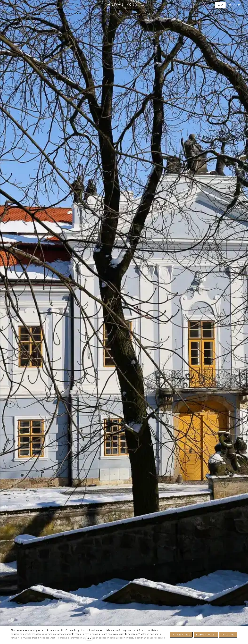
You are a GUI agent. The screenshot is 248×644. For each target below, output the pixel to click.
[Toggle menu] (7, 4)
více (89, 638)
